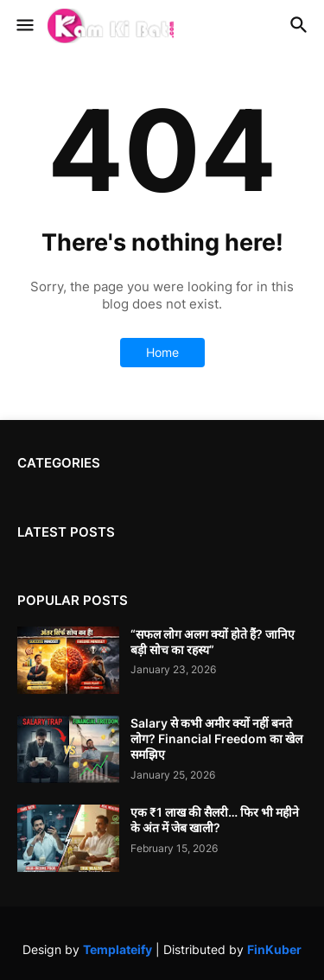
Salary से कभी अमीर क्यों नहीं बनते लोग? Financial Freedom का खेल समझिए (216, 738)
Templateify (118, 949)
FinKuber (274, 949)
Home (162, 352)
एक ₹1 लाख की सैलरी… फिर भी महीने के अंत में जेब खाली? (215, 820)
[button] (24, 26)
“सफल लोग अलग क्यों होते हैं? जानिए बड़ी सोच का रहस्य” (213, 642)
